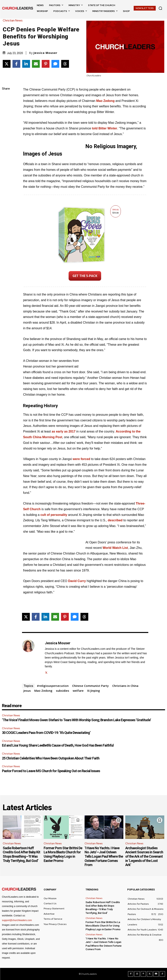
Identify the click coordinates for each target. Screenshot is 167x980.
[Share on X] (7, 64)
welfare (78, 691)
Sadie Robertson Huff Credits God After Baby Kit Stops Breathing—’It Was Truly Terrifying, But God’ (21, 854)
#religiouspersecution (53, 686)
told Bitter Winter (105, 128)
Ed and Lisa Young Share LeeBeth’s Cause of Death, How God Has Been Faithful (58, 745)
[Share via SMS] (55, 64)
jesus (27, 691)
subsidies (63, 691)
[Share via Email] (36, 64)
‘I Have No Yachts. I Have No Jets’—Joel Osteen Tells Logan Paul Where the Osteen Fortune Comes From (104, 856)
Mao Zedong (105, 101)
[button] (160, 8)
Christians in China (125, 686)
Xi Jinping (94, 691)
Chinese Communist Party (90, 686)
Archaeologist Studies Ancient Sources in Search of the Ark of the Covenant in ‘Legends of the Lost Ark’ (144, 856)
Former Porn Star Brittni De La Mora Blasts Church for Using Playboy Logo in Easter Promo (63, 854)
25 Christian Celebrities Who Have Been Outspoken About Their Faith (51, 758)
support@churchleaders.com (17, 920)
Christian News (14, 21)
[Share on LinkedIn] (26, 64)
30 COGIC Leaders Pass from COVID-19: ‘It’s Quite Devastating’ (46, 733)
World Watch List (115, 548)
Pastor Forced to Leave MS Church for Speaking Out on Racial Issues (51, 771)
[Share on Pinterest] (46, 64)
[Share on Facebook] (16, 64)
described (115, 520)
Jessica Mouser (45, 53)
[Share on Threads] (65, 64)
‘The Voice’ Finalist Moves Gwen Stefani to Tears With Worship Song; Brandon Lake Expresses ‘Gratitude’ (76, 720)
